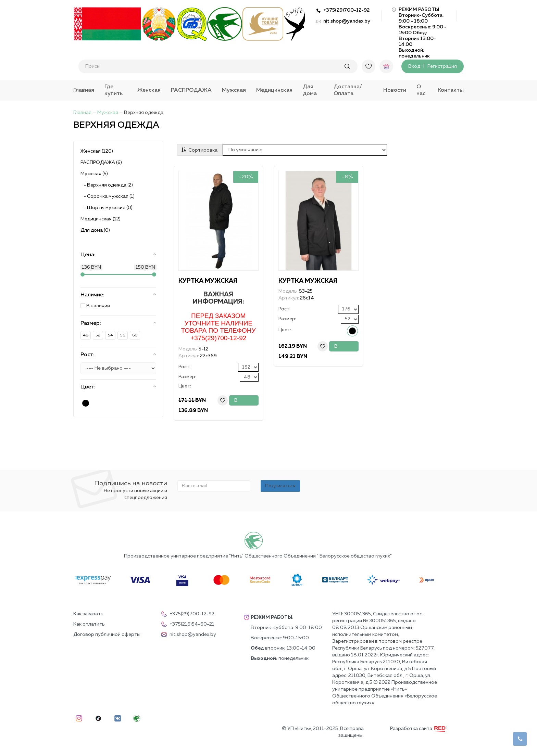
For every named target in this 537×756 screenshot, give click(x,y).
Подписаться (280, 486)
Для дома (310, 90)
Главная (84, 90)
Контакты (451, 90)
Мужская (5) (94, 174)
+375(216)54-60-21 (188, 624)
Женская (149, 90)
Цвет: (185, 386)
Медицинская (274, 90)
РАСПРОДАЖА (191, 90)
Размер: (187, 377)
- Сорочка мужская (108, 196)
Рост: (184, 367)
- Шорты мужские (107, 208)
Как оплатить (89, 624)
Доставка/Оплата (348, 90)
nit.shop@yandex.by (347, 21)
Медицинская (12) (101, 219)
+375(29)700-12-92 (346, 10)
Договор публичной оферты (107, 635)
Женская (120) (97, 151)
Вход (414, 66)
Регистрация (442, 66)
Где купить (114, 90)
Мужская (234, 90)
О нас (421, 90)
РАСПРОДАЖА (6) (101, 163)
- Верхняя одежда (107, 185)
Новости (395, 90)
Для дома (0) (95, 230)
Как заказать (88, 614)
